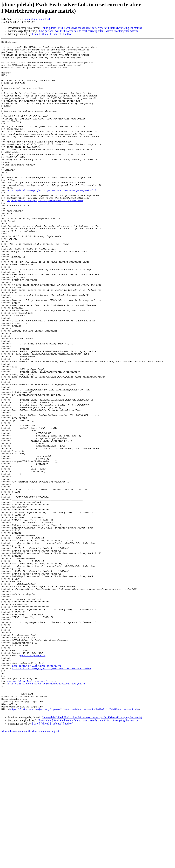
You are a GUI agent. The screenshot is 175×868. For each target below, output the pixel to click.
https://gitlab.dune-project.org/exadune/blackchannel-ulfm (45, 233)
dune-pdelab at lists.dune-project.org (37, 791)
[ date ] (36, 34)
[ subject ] (57, 34)
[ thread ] (46, 34)
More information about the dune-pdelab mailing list (30, 865)
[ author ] (68, 34)
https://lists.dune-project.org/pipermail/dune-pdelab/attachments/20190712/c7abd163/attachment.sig (74, 843)
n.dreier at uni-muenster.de (36, 19)
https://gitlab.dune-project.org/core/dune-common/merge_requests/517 (51, 220)
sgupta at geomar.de (33, 779)
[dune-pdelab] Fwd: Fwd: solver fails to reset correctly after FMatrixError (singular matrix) (92, 28)
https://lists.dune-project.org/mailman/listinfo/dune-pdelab (51, 794)
